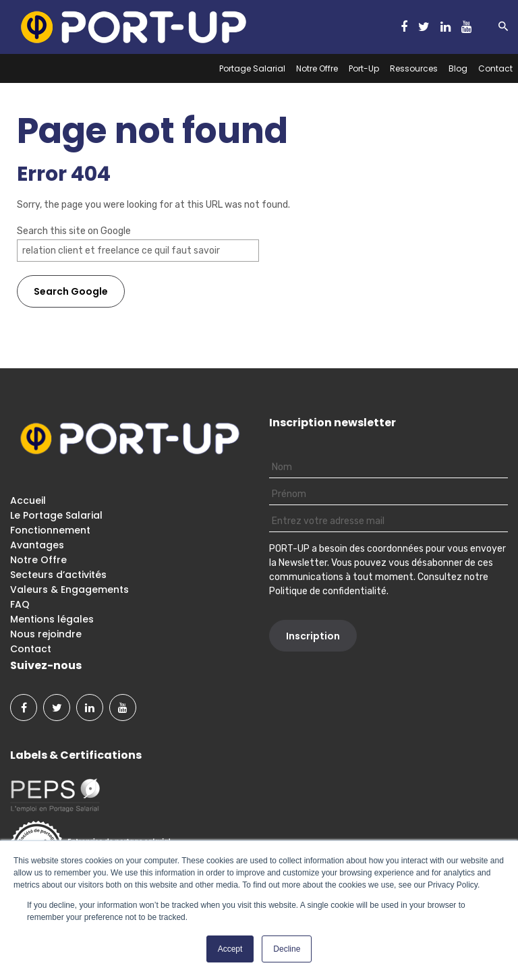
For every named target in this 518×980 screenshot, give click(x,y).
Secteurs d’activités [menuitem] (58, 575)
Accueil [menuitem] (28, 500)
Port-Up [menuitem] (364, 68)
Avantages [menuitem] (37, 545)
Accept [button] (230, 949)
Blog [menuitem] (458, 68)
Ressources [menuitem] (414, 68)
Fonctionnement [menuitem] (50, 530)
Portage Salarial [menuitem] (252, 68)
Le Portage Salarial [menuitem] (56, 515)
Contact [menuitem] (495, 68)
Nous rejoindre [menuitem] (46, 634)
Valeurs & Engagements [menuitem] (69, 589)
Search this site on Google (74, 231)
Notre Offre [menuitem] (317, 68)
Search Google (71, 291)
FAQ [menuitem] (20, 604)
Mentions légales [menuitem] (52, 619)
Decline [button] (287, 949)
